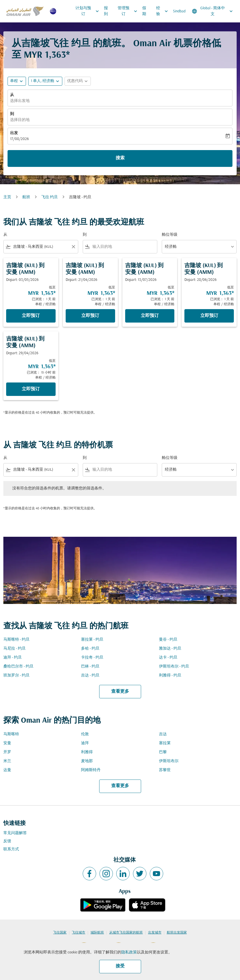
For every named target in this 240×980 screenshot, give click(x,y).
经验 (163, 11)
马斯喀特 (11, 734)
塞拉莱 (165, 743)
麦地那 (87, 761)
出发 (14, 133)
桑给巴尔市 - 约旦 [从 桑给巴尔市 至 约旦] (18, 667)
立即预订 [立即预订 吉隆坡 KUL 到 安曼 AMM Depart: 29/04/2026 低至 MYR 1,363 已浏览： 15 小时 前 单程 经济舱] (31, 389)
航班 (26, 197)
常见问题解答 (15, 833)
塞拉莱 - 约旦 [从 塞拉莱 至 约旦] (92, 640)
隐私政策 (129, 952)
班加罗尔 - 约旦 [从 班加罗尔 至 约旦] (16, 676)
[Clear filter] (73, 247)
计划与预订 (89, 11)
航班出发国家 (177, 933)
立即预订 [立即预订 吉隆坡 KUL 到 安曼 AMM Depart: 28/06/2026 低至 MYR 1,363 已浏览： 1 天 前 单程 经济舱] (209, 316)
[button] (45, 81)
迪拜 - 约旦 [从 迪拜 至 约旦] (13, 658)
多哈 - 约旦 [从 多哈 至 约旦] (90, 649)
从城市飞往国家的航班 (126, 933)
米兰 (7, 761)
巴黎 (163, 752)
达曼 (7, 770)
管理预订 (129, 11)
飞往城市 (79, 933)
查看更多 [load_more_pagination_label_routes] (120, 692)
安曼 (7, 743)
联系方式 (11, 849)
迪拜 (85, 743)
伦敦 (85, 734)
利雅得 (87, 752)
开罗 (7, 752)
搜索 (120, 158)
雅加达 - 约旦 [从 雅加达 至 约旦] (170, 649)
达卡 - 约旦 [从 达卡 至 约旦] (168, 658)
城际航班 (97, 933)
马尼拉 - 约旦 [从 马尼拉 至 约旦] (15, 649)
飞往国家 (60, 933)
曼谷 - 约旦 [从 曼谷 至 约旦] (168, 640)
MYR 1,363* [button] (47, 55)
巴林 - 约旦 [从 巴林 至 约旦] (90, 667)
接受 (120, 966)
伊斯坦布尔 (169, 761)
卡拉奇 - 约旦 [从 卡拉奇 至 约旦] (92, 658)
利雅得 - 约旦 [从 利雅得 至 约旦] (170, 676)
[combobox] (41, 247)
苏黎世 (165, 770)
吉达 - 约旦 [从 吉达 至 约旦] (90, 676)
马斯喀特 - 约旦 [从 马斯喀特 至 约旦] (16, 640)
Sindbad (179, 11)
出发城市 (155, 933)
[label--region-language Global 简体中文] (213, 11)
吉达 (163, 734)
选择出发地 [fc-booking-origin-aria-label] (20, 101)
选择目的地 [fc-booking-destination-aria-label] (20, 120)
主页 (7, 197)
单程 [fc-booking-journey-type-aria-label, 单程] (14, 81)
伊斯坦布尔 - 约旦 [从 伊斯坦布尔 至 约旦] (174, 667)
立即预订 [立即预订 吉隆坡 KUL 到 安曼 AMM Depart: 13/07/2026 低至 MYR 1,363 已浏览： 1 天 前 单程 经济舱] (150, 316)
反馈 (7, 841)
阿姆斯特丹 (91, 770)
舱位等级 (170, 235)
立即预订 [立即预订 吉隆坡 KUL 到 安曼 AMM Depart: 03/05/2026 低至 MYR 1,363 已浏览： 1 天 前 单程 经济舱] (31, 316)
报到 (106, 11)
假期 (144, 11)
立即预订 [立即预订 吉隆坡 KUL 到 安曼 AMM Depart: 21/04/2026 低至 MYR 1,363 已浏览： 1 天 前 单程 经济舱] (90, 316)
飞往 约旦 (50, 197)
